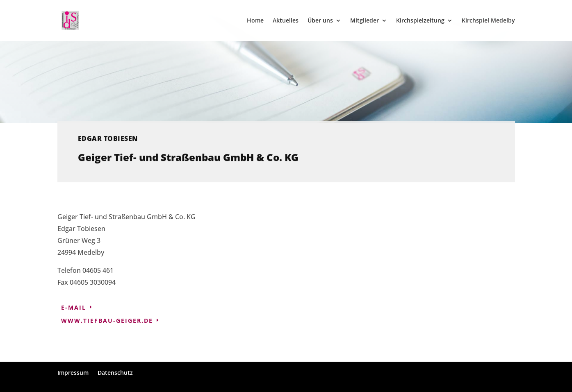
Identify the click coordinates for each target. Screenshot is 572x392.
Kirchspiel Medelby (488, 21)
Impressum (73, 373)
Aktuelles (286, 21)
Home (255, 21)
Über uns (320, 21)
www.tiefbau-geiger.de (107, 321)
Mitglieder (365, 21)
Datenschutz (115, 373)
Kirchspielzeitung (420, 21)
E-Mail (74, 307)
